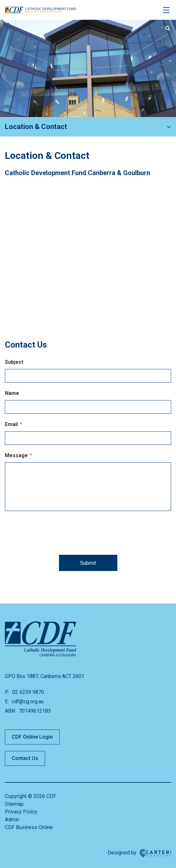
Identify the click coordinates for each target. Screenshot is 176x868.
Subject (14, 362)
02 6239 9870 (28, 692)
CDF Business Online (29, 827)
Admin (12, 820)
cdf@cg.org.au (27, 702)
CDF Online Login (32, 737)
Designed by (122, 853)
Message (18, 455)
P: (7, 692)
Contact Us (25, 758)
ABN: (10, 711)
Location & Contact (36, 127)
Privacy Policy (21, 812)
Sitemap (14, 804)
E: (7, 702)
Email (13, 424)
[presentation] (88, 535)
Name (12, 393)
